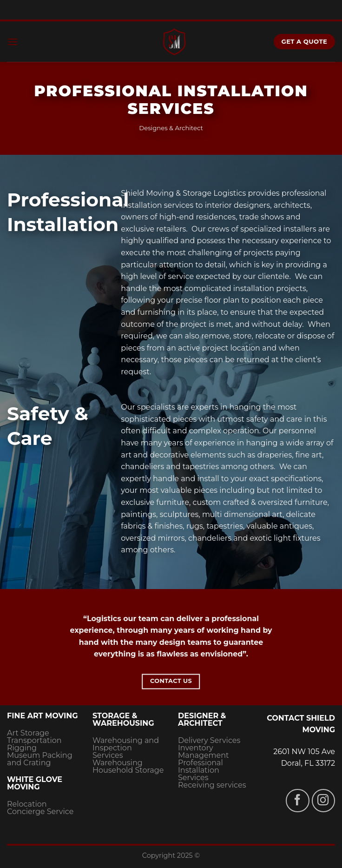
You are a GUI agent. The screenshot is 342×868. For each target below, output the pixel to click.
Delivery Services (209, 740)
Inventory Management (204, 752)
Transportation (34, 740)
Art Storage (28, 733)
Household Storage (128, 770)
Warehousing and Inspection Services (126, 748)
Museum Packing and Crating (40, 759)
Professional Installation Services (201, 770)
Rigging (22, 748)
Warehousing (118, 763)
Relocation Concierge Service (40, 808)
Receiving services (212, 785)
